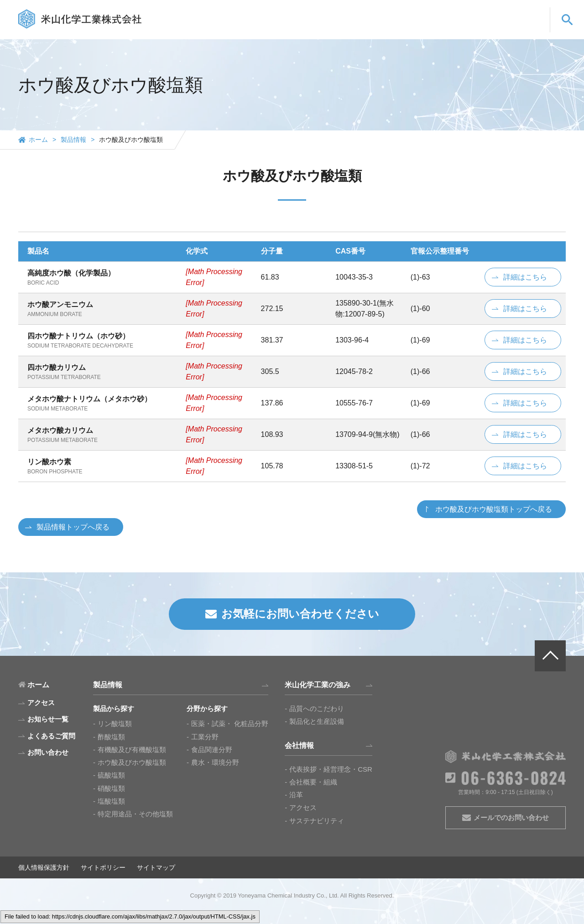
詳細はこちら (525, 277)
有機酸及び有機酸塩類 (132, 750)
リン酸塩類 (115, 724)
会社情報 (413, 29)
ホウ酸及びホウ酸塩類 (132, 762)
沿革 (296, 795)
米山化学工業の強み (357, 29)
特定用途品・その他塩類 (135, 814)
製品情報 (301, 29)
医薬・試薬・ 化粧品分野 (230, 724)
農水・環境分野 (215, 762)
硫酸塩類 (111, 775)
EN (502, 12)
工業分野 (205, 737)
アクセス (303, 807)
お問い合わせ (518, 29)
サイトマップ (156, 867)
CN (526, 12)
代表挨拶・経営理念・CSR (331, 769)
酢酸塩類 (111, 737)
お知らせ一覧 (48, 719)
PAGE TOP (550, 656)
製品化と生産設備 (317, 721)
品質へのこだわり (317, 709)
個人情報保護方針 (44, 867)
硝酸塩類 (111, 788)
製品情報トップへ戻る (73, 527)
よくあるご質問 (462, 29)
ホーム (38, 140)
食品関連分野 (212, 750)
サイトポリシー (103, 867)
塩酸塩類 (111, 801)
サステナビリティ (317, 821)
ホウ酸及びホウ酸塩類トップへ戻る (494, 509)
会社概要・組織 (313, 782)
